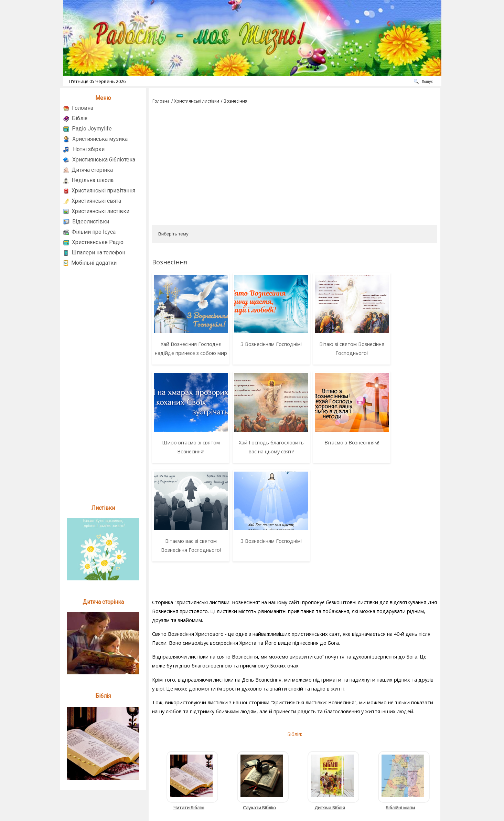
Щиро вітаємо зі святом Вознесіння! (400, 349)
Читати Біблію (189, 727)
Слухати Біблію (259, 727)
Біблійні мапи (400, 727)
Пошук (427, 82)
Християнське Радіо (98, 242)
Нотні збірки (89, 149)
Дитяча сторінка (92, 170)
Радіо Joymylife (92, 129)
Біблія (80, 118)
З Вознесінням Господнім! (257, 344)
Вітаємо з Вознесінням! (258, 451)
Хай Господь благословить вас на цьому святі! (186, 460)
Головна (83, 108)
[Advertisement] (103, 383)
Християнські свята (96, 201)
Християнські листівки (100, 211)
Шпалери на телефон (98, 252)
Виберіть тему (173, 234)
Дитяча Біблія (330, 727)
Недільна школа (93, 180)
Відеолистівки (91, 222)
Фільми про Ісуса (94, 232)
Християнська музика (100, 139)
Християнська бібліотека (104, 160)
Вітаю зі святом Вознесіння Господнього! (329, 349)
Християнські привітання (103, 191)
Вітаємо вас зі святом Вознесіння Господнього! (329, 456)
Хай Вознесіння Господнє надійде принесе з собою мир (186, 353)
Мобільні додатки (94, 263)
